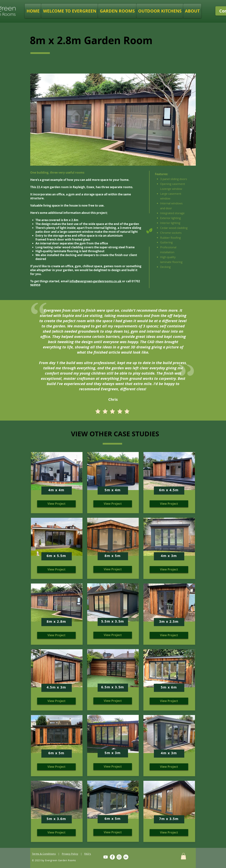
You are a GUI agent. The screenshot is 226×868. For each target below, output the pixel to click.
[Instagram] (119, 857)
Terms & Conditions (44, 854)
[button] (117, 11)
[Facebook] (112, 857)
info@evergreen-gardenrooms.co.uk (95, 281)
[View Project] (56, 504)
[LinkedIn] (126, 857)
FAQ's (88, 854)
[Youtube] (106, 857)
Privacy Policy (70, 854)
